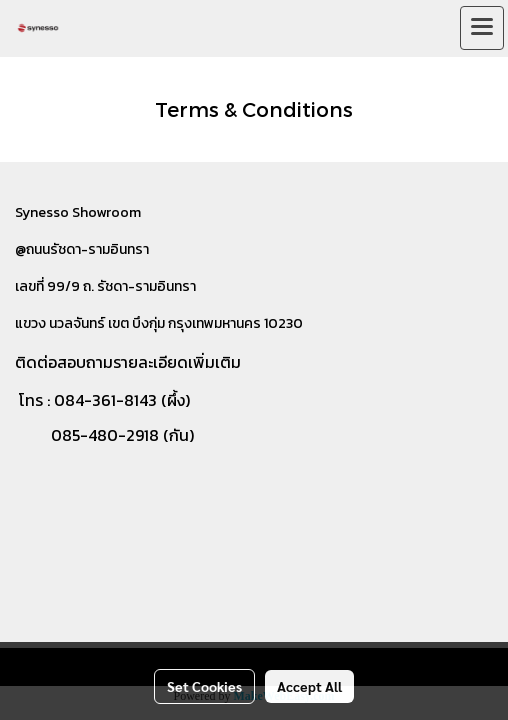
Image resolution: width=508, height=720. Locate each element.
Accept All (309, 686)
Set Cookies (204, 686)
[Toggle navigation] (482, 28)
